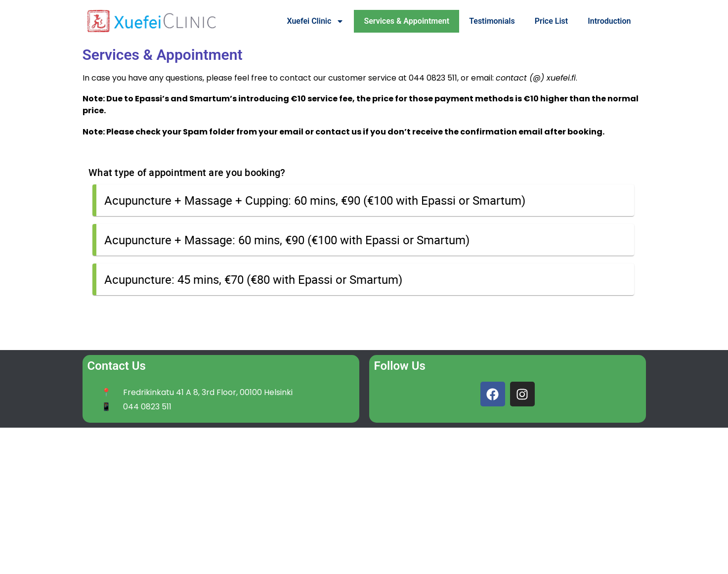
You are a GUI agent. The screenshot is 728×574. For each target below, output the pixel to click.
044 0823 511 (433, 78)
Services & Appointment (407, 21)
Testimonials (492, 21)
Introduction (609, 21)
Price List (552, 21)
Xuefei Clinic (315, 21)
